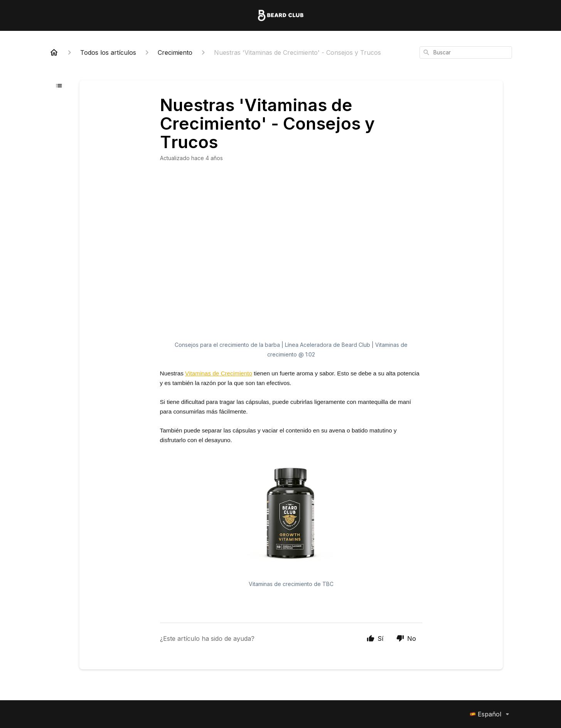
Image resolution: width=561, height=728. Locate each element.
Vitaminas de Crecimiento (219, 373)
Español (491, 714)
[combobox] (466, 52)
